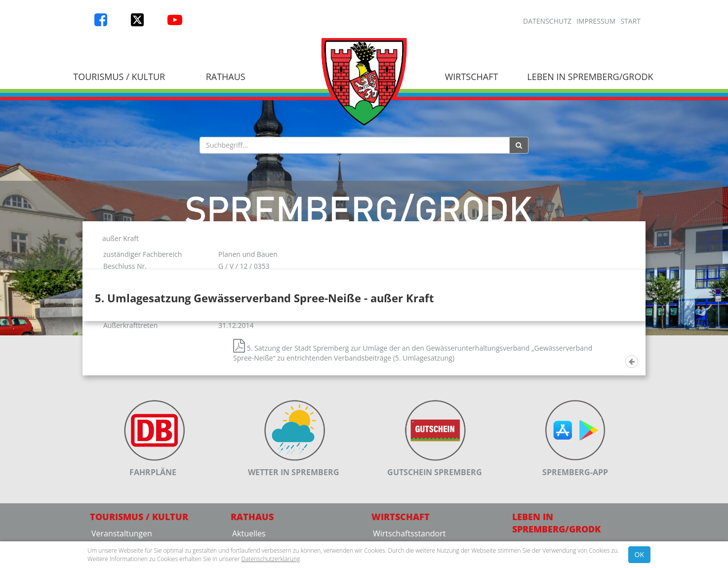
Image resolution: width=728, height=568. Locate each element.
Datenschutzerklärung (271, 559)
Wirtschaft (472, 77)
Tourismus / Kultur (119, 77)
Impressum (596, 21)
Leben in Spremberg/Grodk (590, 77)
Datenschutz (547, 21)
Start (630, 21)
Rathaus (226, 77)
